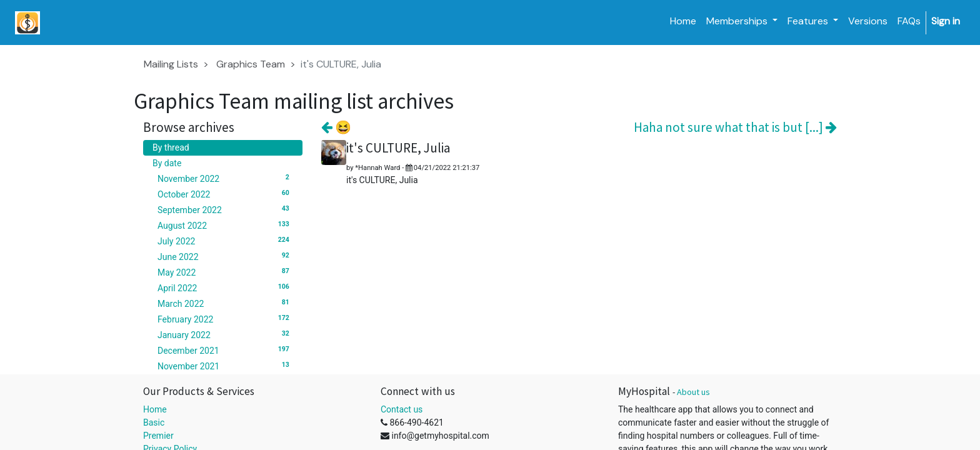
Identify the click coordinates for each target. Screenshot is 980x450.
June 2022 (225, 256)
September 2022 (225, 209)
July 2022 (225, 241)
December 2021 (225, 350)
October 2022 (225, 194)
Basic (154, 422)
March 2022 (225, 303)
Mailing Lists (171, 64)
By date (167, 163)
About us (693, 392)
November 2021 (225, 366)
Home (155, 409)
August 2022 (225, 225)
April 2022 (225, 287)
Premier (158, 436)
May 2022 (225, 272)
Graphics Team (251, 64)
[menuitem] (683, 21)
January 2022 (225, 334)
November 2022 (225, 178)
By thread (171, 147)
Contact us (402, 409)
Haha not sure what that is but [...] (735, 127)
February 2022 (225, 319)
